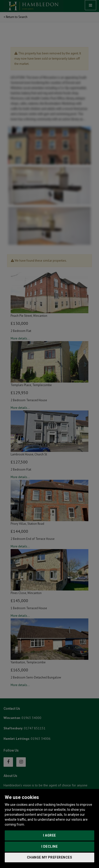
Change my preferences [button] (50, 857)
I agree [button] (49, 835)
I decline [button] (50, 846)
